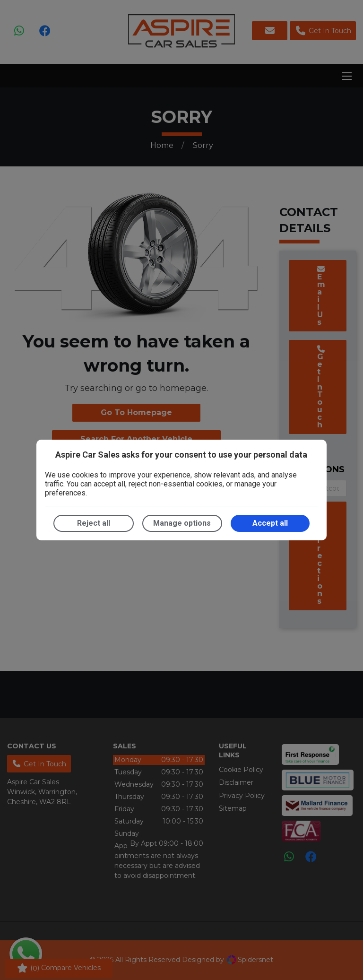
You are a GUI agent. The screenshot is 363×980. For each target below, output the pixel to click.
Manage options (182, 523)
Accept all (270, 523)
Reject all (94, 523)
